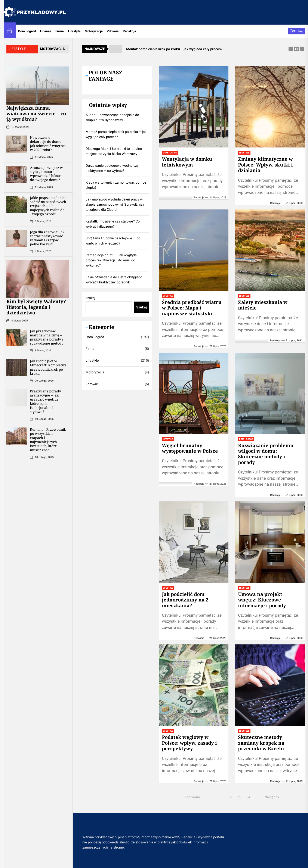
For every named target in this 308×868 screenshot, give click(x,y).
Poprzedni (192, 797)
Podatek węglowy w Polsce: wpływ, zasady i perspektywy (189, 743)
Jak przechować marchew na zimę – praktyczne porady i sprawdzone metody (47, 337)
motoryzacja (52, 49)
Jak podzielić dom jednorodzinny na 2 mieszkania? (185, 600)
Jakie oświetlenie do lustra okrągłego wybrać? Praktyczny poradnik (114, 280)
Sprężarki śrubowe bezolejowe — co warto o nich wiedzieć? (113, 241)
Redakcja (129, 31)
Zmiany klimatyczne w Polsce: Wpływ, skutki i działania (265, 164)
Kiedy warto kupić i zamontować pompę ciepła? (116, 185)
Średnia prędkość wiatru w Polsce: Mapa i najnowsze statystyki (192, 308)
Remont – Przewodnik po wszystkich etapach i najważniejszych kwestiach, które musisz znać (48, 440)
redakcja (199, 197)
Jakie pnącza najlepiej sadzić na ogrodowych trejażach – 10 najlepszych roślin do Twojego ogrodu (48, 206)
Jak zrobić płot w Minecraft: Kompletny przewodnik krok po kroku (48, 367)
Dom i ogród (27, 31)
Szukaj (90, 298)
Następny (272, 797)
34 (248, 797)
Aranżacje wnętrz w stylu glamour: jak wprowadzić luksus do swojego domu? (46, 174)
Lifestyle (74, 31)
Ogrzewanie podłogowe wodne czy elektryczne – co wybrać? (112, 168)
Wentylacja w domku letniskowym (187, 162)
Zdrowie (113, 31)
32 (230, 797)
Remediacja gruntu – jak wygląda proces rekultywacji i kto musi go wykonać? (111, 260)
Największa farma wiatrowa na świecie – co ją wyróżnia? (36, 113)
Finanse (46, 31)
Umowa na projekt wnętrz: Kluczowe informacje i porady (262, 600)
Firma (60, 31)
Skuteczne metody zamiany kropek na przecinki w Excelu (261, 743)
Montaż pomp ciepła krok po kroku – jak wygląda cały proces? (116, 134)
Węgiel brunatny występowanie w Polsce (190, 448)
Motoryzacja (94, 31)
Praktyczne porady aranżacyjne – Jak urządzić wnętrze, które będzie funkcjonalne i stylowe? (45, 401)
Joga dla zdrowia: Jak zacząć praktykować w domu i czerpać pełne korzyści (47, 238)
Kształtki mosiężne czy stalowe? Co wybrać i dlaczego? (113, 224)
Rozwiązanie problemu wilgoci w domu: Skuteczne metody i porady (266, 454)
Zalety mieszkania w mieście (263, 305)
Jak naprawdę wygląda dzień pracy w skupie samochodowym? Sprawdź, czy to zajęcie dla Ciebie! (115, 205)
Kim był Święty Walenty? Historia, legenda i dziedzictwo (36, 307)
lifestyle (17, 49)
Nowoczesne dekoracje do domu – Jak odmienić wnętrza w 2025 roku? (48, 144)
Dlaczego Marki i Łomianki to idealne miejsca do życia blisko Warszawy (114, 151)
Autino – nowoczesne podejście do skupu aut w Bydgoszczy (112, 118)
